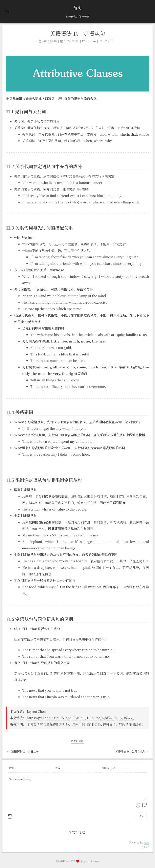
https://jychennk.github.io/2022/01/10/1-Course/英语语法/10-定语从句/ (81, 718)
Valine (146, 843)
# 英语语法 (77, 741)
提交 (141, 816)
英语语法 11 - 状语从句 (23, 751)
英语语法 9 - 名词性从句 (131, 751)
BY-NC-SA (92, 724)
